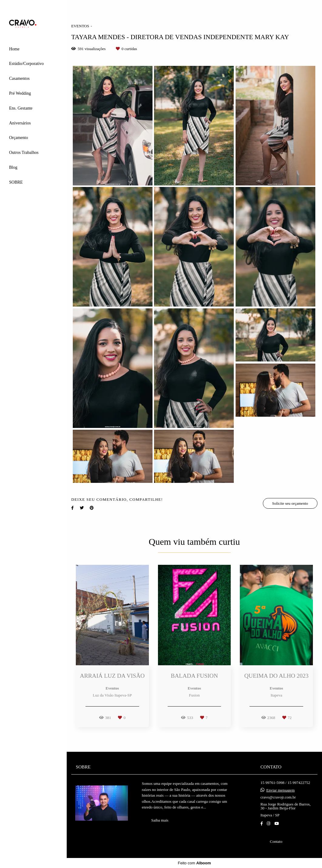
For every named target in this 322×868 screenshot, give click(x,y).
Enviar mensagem (280, 790)
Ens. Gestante (21, 108)
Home (14, 49)
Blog (13, 167)
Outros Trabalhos (24, 153)
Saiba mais (160, 820)
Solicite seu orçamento (290, 503)
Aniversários (20, 123)
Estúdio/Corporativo (26, 64)
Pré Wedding (20, 93)
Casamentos (19, 78)
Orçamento (18, 138)
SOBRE (16, 182)
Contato (276, 841)
